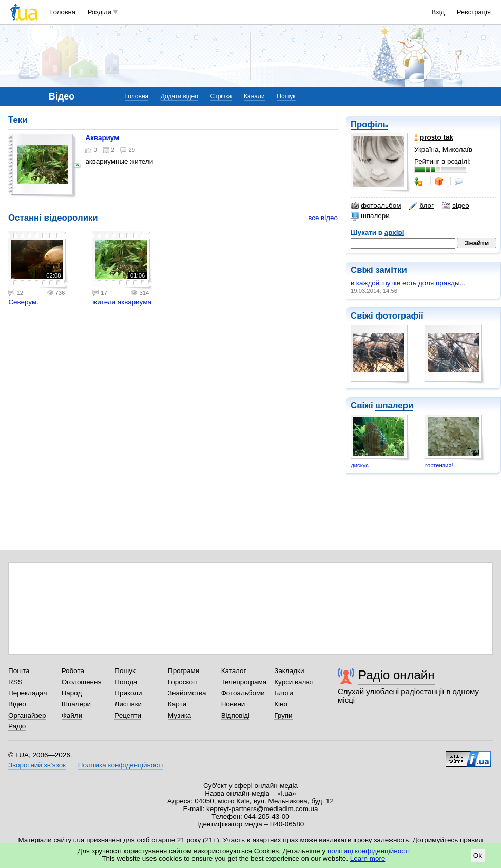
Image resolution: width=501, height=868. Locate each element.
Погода (126, 682)
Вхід (438, 12)
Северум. (23, 302)
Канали (254, 96)
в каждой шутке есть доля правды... (408, 283)
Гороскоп (182, 682)
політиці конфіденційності (369, 851)
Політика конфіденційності (120, 765)
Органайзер (27, 715)
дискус (360, 465)
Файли (72, 715)
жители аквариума (122, 302)
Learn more (368, 859)
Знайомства (187, 693)
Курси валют (294, 682)
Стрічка (221, 96)
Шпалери (76, 704)
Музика (179, 715)
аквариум (102, 138)
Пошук (286, 96)
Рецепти (128, 715)
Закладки (289, 671)
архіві (394, 233)
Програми (184, 671)
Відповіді (236, 715)
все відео (323, 218)
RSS (15, 682)
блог (421, 206)
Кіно (281, 704)
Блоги (284, 693)
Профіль (369, 124)
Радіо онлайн (397, 675)
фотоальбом (376, 206)
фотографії (399, 316)
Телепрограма (244, 682)
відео (456, 206)
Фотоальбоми (243, 693)
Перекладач (27, 693)
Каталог (234, 671)
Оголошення (82, 682)
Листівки (128, 704)
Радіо (17, 726)
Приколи (128, 693)
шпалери (370, 216)
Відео (17, 704)
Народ (72, 693)
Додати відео (179, 96)
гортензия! (439, 465)
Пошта (19, 671)
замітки (391, 270)
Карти (177, 704)
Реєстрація (474, 12)
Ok (478, 855)
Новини (233, 704)
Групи (283, 715)
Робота (73, 671)
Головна (63, 12)
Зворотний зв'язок (37, 765)
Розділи (100, 12)
